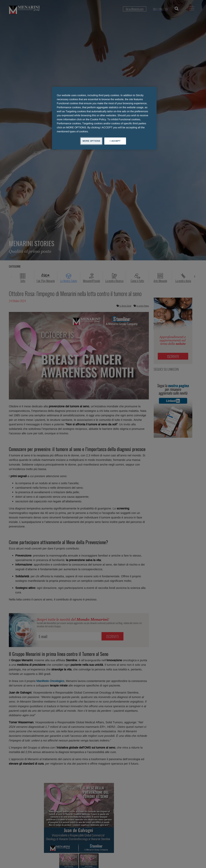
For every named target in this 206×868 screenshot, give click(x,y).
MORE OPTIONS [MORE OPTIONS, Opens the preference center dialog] (91, 141)
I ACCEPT (115, 141)
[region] (104, 118)
